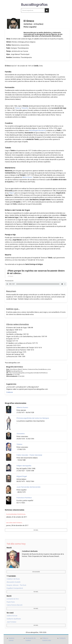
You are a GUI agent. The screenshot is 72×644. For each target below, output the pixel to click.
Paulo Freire (11, 602)
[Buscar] (47, 10)
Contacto (62, 638)
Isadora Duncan (12, 616)
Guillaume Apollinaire (14, 619)
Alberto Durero (27, 177)
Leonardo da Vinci (13, 599)
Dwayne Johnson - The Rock (16, 585)
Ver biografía (36, 572)
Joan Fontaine (11, 622)
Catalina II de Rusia (13, 579)
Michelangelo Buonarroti (37, 130)
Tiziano (17, 108)
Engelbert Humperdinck (15, 588)
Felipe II (12, 193)
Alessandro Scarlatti (14, 582)
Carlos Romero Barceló (15, 605)
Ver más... (36, 530)
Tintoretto (25, 108)
